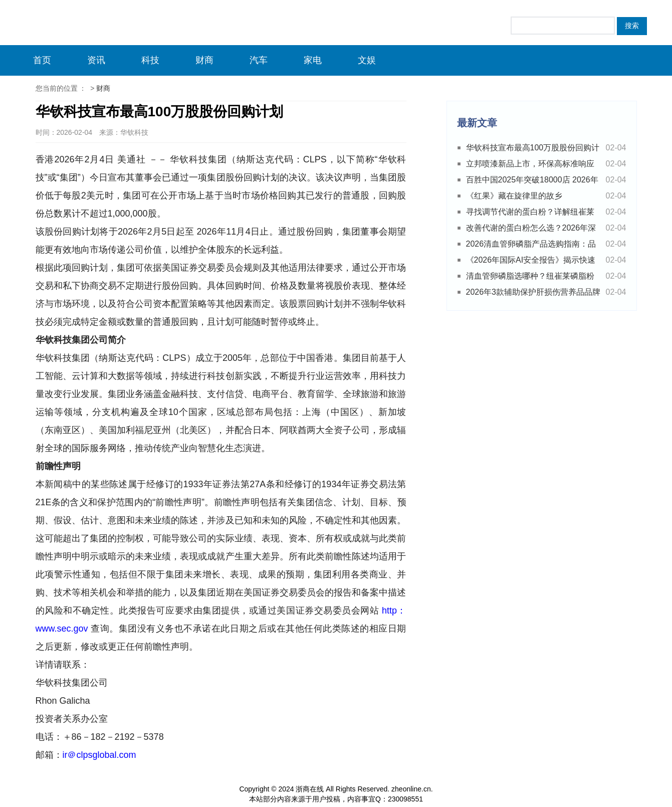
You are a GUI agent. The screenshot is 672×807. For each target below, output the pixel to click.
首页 (42, 60)
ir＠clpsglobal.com (99, 755)
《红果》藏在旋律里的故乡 (514, 196)
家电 (313, 60)
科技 (150, 60)
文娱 (367, 60)
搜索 (632, 26)
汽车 (259, 60)
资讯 (96, 60)
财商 (204, 60)
